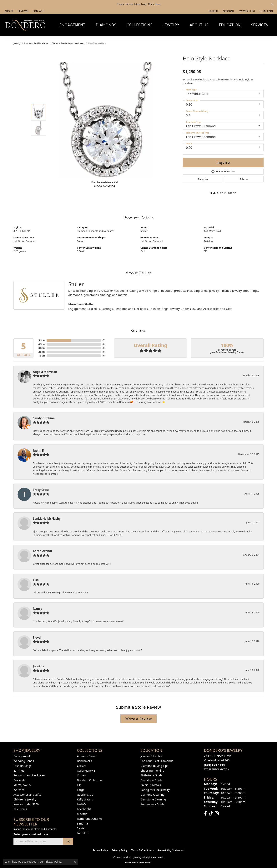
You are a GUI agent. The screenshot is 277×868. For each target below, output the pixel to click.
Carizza (82, 766)
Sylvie (81, 828)
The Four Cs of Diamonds (157, 761)
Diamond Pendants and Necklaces (68, 43)
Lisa (36, 580)
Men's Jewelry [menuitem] (22, 785)
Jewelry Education (152, 756)
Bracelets (94, 309)
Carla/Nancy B (86, 771)
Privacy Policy (120, 850)
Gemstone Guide (151, 780)
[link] (8, 11)
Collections (139, 25)
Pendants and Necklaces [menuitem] (29, 775)
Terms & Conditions (143, 850)
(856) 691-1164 (105, 186)
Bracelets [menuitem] (19, 780)
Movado (82, 814)
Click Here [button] (154, 4)
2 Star (42, 352)
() (104, 340)
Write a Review (138, 719)
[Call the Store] (214, 765)
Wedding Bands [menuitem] (24, 761)
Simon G (82, 823)
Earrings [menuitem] (19, 771)
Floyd (37, 637)
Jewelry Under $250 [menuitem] (26, 804)
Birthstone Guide (151, 775)
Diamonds (106, 25)
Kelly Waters (85, 799)
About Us (199, 25)
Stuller (144, 231)
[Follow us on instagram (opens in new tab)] (217, 813)
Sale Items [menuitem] (20, 809)
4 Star (42, 344)
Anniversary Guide (152, 804)
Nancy (38, 609)
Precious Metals (151, 785)
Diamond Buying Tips (154, 766)
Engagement (72, 25)
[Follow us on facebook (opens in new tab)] (205, 813)
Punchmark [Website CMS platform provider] (146, 863)
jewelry (17, 43)
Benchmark (84, 761)
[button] (213, 11)
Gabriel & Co (85, 795)
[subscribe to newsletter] (68, 841)
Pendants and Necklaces (36, 43)
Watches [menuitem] (19, 790)
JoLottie (39, 666)
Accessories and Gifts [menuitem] (27, 795)
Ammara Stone (87, 756)
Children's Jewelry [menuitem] (25, 799)
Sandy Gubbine (44, 418)
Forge (81, 790)
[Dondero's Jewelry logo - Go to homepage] (26, 25)
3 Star (42, 348)
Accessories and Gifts (218, 309)
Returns (244, 179)
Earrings (107, 309)
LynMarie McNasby (47, 519)
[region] (106, 120)
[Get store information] (217, 769)
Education (230, 25)
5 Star (42, 340)
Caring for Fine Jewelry (155, 790)
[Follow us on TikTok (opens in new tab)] (211, 813)
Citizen (81, 775)
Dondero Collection (89, 780)
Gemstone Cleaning (153, 799)
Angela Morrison (45, 372)
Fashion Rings (159, 309)
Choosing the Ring (152, 771)
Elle (79, 785)
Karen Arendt (43, 551)
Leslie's (82, 804)
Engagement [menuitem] (22, 756)
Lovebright (84, 809)
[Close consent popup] (75, 862)
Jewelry (171, 25)
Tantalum (83, 833)
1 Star (42, 356)
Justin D (39, 450)
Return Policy (100, 850)
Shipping (203, 179)
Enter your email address (31, 834)
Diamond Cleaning (152, 795)
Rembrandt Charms (90, 819)
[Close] (272, 4)
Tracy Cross (41, 490)
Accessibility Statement (171, 850)
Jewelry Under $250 (183, 309)
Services (259, 25)
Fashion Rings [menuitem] (23, 766)
